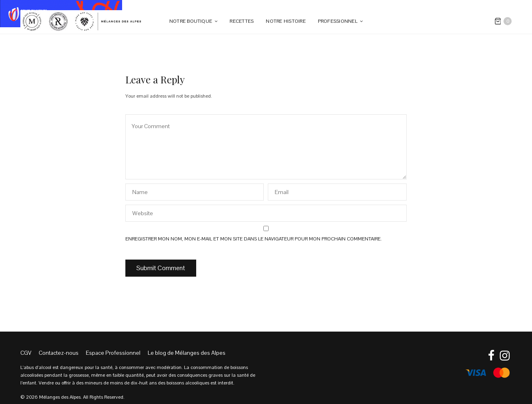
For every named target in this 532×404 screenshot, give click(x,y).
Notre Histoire (286, 21)
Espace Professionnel (113, 353)
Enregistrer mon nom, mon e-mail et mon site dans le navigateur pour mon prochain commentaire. (254, 239)
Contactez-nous (59, 353)
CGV (26, 353)
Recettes (242, 21)
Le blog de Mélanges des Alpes (187, 353)
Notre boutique (191, 21)
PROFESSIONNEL (338, 21)
